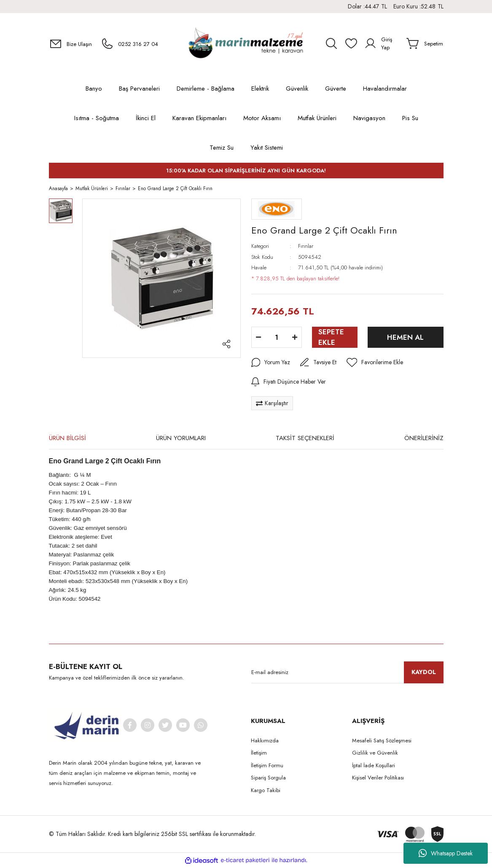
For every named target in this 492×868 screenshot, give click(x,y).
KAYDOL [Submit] (424, 673)
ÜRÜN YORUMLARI (181, 439)
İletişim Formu (267, 767)
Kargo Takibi (266, 791)
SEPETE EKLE (331, 338)
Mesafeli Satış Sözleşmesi (382, 742)
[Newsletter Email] (347, 674)
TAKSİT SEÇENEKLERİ (305, 439)
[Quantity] (277, 339)
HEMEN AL (405, 339)
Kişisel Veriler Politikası (378, 779)
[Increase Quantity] (295, 339)
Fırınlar (306, 247)
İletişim (259, 754)
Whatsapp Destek (446, 853)
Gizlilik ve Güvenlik (375, 754)
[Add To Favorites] (375, 364)
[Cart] (425, 43)
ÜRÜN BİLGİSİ (67, 439)
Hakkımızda (265, 742)
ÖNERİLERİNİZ (424, 439)
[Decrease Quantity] (258, 339)
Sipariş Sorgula (268, 779)
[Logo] (246, 44)
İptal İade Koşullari (374, 767)
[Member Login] (382, 43)
